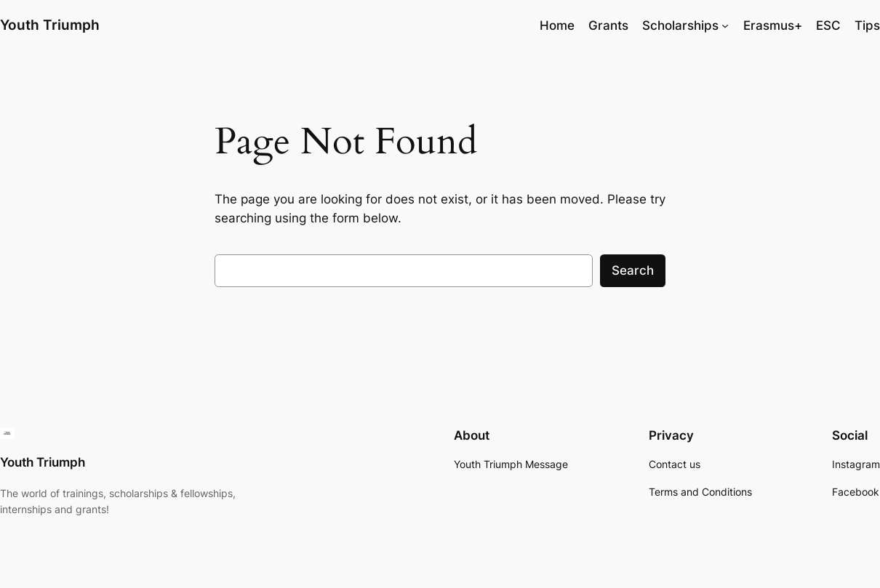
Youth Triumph (50, 25)
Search (633, 270)
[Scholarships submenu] (725, 25)
